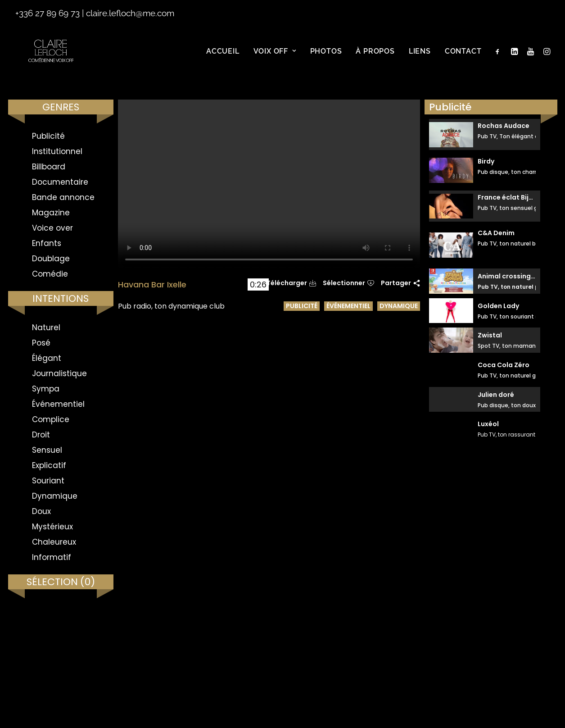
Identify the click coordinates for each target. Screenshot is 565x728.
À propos (375, 58)
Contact (463, 58)
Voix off (275, 58)
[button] (499, 59)
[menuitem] (223, 59)
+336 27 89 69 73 (47, 13)
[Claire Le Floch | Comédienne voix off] (52, 59)
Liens (420, 58)
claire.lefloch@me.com (130, 13)
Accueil (223, 58)
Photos (326, 58)
